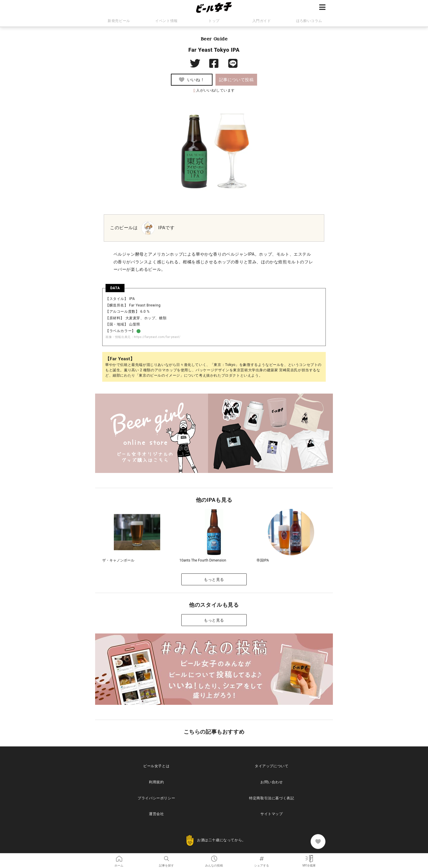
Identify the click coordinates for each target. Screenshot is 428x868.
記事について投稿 (236, 80)
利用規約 (156, 782)
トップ (214, 21)
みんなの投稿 (214, 857)
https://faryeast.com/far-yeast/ (157, 337)
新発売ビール (119, 21)
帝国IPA (263, 560)
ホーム (119, 857)
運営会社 (156, 814)
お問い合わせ (272, 782)
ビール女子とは (156, 766)
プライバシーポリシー (156, 798)
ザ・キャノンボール (118, 560)
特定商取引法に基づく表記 (272, 798)
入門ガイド (262, 21)
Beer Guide (214, 39)
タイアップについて (272, 766)
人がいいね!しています (214, 90)
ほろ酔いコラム (309, 21)
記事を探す (166, 857)
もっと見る (214, 580)
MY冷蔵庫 (309, 857)
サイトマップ (272, 814)
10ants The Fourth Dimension (203, 560)
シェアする (262, 857)
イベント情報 (166, 21)
